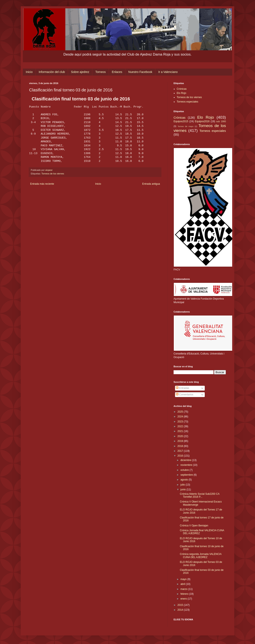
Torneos (100, 72)
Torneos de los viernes (53, 174)
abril (183, 584)
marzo (184, 589)
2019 (181, 441)
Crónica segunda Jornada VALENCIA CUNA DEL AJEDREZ (201, 556)
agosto (185, 480)
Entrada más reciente (42, 184)
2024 (181, 417)
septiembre (187, 475)
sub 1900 (221, 121)
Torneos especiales (187, 102)
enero (184, 599)
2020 (181, 436)
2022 (181, 426)
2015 (181, 605)
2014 (181, 610)
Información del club (52, 72)
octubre (185, 470)
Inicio (29, 72)
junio (184, 489)
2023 (181, 422)
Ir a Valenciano (168, 72)
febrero (185, 594)
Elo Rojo (181, 93)
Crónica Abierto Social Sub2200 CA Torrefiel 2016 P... (200, 495)
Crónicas (182, 89)
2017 (181, 451)
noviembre (187, 465)
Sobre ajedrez (80, 72)
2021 (181, 431)
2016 (181, 456)
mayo (184, 579)
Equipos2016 (202, 121)
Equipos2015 (181, 121)
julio (183, 485)
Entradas (182, 388)
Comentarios (185, 395)
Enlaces (117, 72)
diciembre (186, 460)
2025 (181, 412)
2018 (181, 446)
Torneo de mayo (186, 126)
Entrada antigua (151, 184)
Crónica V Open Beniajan (194, 526)
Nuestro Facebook (140, 72)
